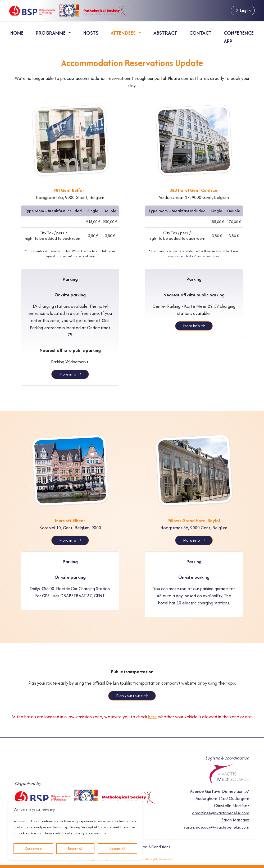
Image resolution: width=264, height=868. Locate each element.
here (153, 716)
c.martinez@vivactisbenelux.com (221, 813)
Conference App (239, 37)
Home (17, 33)
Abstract (165, 33)
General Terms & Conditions (146, 846)
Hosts (91, 33)
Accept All (117, 849)
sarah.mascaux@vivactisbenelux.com (217, 827)
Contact (201, 33)
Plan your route (132, 696)
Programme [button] (51, 33)
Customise (33, 849)
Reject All (75, 849)
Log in (243, 10)
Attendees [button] (124, 33)
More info (70, 374)
